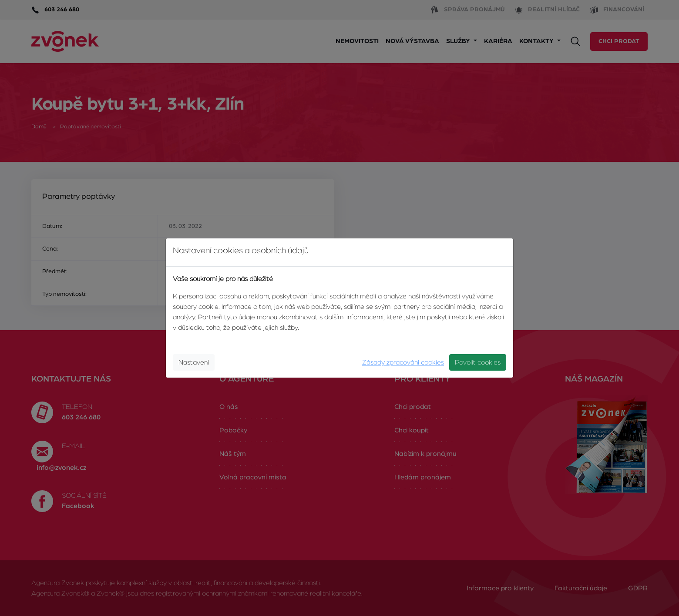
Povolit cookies (478, 362)
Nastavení (194, 362)
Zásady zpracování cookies (403, 362)
